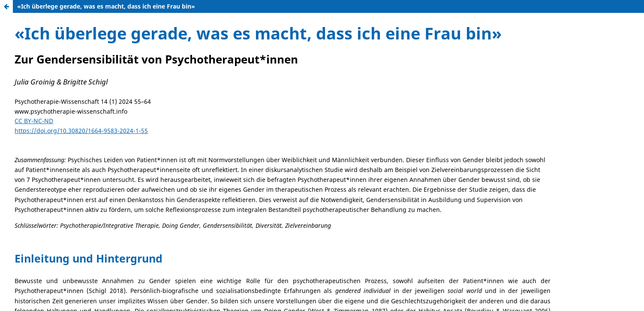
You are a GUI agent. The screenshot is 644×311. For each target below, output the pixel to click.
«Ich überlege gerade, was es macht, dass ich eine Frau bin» (106, 6)
